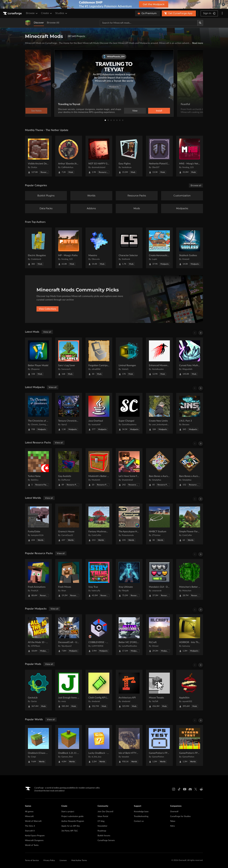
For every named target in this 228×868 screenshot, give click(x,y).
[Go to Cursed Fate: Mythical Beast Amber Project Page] (190, 358)
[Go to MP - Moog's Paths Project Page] (69, 248)
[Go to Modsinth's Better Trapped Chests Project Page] (99, 469)
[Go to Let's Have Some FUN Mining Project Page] (129, 469)
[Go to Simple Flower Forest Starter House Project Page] (190, 524)
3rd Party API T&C (70, 831)
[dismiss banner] (223, 4)
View (135, 111)
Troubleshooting (141, 816)
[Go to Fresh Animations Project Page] (38, 579)
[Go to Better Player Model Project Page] (38, 358)
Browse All (53, 23)
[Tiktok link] (179, 789)
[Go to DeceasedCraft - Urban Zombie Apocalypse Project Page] (69, 635)
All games (29, 812)
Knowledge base (141, 812)
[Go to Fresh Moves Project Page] (69, 579)
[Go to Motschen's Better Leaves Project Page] (190, 579)
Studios (61, 13)
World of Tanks (32, 845)
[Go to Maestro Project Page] (99, 248)
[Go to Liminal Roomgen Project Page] (129, 358)
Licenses (63, 860)
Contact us (139, 821)
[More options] (222, 13)
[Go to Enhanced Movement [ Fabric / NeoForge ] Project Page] (159, 358)
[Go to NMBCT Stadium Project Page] (159, 524)
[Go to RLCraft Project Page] (159, 635)
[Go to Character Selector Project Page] (129, 248)
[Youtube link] (185, 789)
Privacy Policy (49, 860)
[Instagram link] (174, 789)
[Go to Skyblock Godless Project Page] (190, 248)
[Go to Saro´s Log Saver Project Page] (69, 358)
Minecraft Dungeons (34, 840)
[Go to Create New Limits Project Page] (159, 413)
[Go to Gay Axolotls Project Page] (69, 469)
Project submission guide (72, 816)
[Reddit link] (201, 789)
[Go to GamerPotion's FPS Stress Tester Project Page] (190, 745)
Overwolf (174, 812)
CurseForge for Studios (180, 816)
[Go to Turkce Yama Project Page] (38, 469)
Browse (32, 13)
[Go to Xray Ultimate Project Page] (129, 579)
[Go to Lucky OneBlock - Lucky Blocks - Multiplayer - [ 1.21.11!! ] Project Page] (99, 745)
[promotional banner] (114, 4)
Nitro (172, 826)
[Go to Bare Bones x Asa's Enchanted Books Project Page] (190, 469)
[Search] (200, 23)
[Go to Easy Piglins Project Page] (129, 156)
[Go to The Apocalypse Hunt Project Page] (129, 524)
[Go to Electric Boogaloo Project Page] (38, 248)
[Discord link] (190, 789)
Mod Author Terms (79, 860)
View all (47, 332)
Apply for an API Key (71, 826)
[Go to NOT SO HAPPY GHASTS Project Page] (99, 156)
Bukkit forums (104, 836)
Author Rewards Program (73, 821)
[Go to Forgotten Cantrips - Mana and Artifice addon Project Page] (99, 358)
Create (47, 13)
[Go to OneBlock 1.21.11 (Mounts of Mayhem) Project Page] (69, 745)
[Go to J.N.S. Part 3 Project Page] (190, 413)
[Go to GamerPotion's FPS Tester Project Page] (159, 745)
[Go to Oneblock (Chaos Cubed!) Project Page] (38, 745)
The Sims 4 (30, 826)
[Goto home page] (13, 13)
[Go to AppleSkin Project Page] (190, 690)
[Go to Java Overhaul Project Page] (99, 413)
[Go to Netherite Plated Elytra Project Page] (159, 156)
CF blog (101, 821)
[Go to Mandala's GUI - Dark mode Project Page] (159, 579)
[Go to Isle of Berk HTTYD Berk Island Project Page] (129, 745)
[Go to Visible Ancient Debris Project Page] (38, 156)
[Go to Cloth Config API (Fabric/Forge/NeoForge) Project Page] (99, 690)
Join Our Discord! (105, 812)
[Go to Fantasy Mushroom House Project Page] (99, 524)
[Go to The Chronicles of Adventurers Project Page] (38, 413)
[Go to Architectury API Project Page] (129, 690)
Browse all (196, 185)
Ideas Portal (103, 816)
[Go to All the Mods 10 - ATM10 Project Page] (38, 635)
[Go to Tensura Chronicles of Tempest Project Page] (69, 413)
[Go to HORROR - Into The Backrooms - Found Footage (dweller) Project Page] (190, 635)
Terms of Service (32, 860)
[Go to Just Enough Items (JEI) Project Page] (69, 690)
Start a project (68, 812)
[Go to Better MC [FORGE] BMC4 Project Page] (129, 635)
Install (159, 111)
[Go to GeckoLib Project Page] (38, 690)
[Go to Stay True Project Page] (99, 579)
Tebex (173, 821)
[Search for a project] (149, 23)
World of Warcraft (33, 821)
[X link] (196, 789)
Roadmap (102, 831)
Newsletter (102, 826)
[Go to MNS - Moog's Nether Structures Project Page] (190, 156)
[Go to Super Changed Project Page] (129, 413)
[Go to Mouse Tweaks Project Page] (159, 690)
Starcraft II (30, 831)
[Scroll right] (201, 333)
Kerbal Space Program (35, 836)
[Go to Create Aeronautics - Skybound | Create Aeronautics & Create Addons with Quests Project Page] (159, 248)
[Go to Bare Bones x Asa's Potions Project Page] (159, 469)
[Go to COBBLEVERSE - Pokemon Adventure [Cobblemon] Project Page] (99, 635)
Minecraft (29, 816)
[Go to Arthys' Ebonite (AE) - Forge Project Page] (69, 156)
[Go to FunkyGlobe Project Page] (38, 524)
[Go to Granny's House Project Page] (69, 524)
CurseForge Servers (106, 840)
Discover (39, 23)
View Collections (47, 309)
